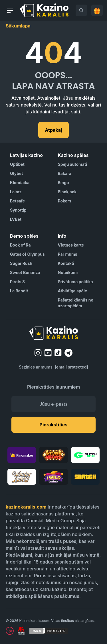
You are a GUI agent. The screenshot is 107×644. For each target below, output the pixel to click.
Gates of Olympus (27, 254)
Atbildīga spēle (73, 291)
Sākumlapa (18, 26)
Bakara (65, 173)
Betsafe (17, 201)
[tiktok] (58, 353)
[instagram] (38, 353)
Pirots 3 (17, 282)
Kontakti (66, 263)
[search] (81, 10)
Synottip (18, 210)
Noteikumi (68, 272)
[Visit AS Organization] (21, 631)
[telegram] (68, 353)
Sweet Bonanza (25, 272)
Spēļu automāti (72, 164)
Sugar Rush (21, 263)
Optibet (17, 164)
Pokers (65, 201)
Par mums (68, 254)
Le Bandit (19, 291)
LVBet (16, 219)
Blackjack (67, 192)
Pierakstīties (54, 425)
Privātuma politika (75, 282)
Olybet (16, 173)
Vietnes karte (71, 245)
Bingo (63, 183)
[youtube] (48, 353)
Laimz (16, 192)
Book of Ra (20, 245)
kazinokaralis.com (26, 507)
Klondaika (20, 183)
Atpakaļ (54, 130)
